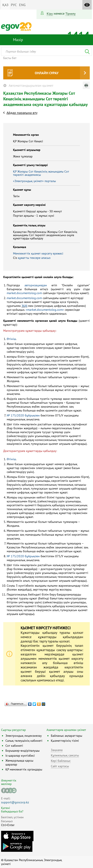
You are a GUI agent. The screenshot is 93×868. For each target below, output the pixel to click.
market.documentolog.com (24, 293)
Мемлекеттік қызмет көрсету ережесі (38, 253)
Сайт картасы (60, 766)
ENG (22, 5)
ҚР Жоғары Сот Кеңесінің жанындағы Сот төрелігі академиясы (41, 173)
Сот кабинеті (14, 746)
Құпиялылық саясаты (65, 755)
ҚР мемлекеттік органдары (24, 769)
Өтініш (11, 339)
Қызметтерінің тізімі (65, 741)
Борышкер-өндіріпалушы (22, 751)
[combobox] (46, 51)
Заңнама (57, 750)
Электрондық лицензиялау (24, 736)
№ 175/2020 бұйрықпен (23, 415)
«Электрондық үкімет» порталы (34, 181)
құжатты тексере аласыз (34, 258)
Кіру (50, 14)
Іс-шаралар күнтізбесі (20, 756)
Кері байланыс (61, 761)
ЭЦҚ (24, 306)
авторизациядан (36, 285)
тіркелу (71, 14)
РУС (14, 5)
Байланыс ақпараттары (66, 736)
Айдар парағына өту (22, 113)
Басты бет (10, 58)
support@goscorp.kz (15, 802)
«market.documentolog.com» (45, 310)
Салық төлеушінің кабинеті (24, 741)
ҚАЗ (5, 5)
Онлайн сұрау (47, 73)
